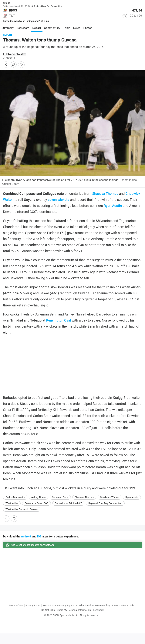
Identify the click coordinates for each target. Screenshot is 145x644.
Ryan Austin (113, 208)
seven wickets (58, 202)
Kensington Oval (58, 323)
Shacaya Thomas (105, 196)
